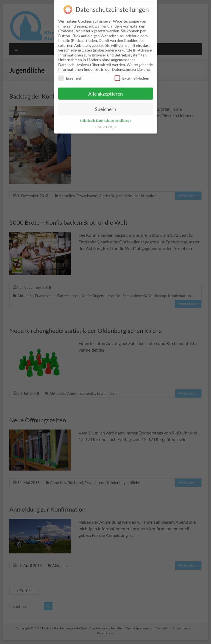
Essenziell (70, 74)
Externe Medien (132, 74)
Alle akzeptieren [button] (105, 90)
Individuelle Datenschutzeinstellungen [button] (105, 117)
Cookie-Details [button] (105, 123)
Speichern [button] (105, 105)
